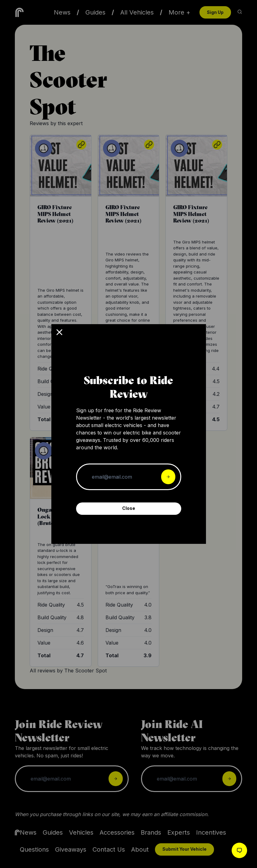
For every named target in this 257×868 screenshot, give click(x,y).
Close (129, 508)
